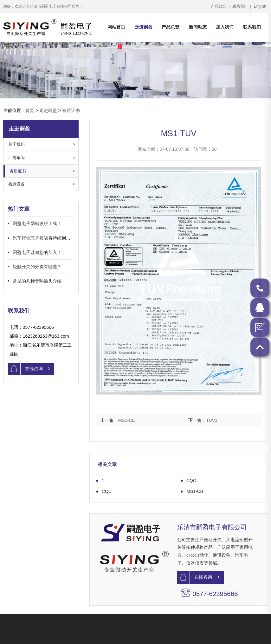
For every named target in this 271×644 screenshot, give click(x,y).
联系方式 (189, 633)
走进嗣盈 (145, 27)
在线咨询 (23, 369)
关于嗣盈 (100, 633)
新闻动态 (203, 27)
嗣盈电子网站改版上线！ (28, 223)
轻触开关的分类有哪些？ (28, 266)
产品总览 (225, 6)
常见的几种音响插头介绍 (28, 281)
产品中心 (12, 633)
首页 (30, 110)
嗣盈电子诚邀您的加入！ (28, 252)
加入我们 (234, 27)
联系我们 (246, 6)
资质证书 (71, 110)
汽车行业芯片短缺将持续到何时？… (35, 238)
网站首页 (116, 27)
